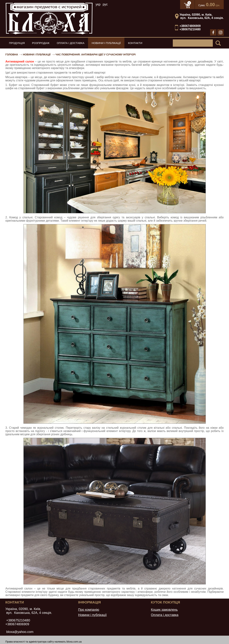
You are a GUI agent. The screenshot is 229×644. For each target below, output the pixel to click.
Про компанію (89, 610)
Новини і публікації (106, 43)
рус (105, 4)
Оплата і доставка (71, 43)
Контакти (135, 43)
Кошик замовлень (164, 610)
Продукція (17, 43)
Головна (12, 54)
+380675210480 (190, 29)
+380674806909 (190, 26)
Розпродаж (41, 43)
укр (98, 4)
